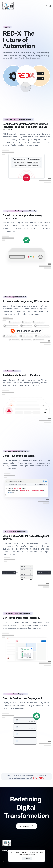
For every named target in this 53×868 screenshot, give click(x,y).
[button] (27, 826)
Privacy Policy (8, 851)
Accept (27, 859)
